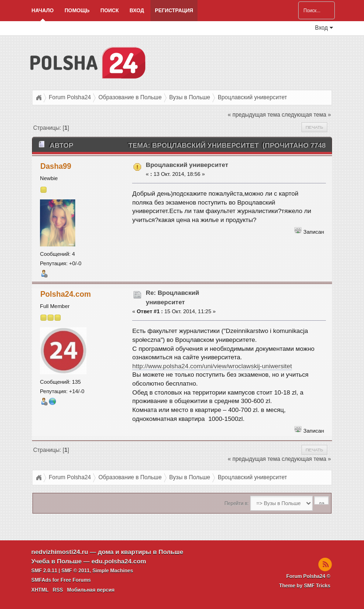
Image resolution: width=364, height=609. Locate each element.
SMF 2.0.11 (44, 570)
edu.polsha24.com (119, 561)
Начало (43, 10)
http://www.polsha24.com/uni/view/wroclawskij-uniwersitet (212, 366)
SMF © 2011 (76, 570)
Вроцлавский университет (187, 165)
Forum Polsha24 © (309, 576)
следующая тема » (306, 115)
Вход (137, 10)
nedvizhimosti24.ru (60, 552)
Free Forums (76, 580)
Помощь (77, 10)
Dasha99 (56, 166)
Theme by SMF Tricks (305, 585)
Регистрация (174, 10)
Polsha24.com (66, 294)
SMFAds (41, 580)
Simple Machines (112, 570)
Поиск (110, 10)
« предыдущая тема (254, 115)
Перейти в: (236, 503)
